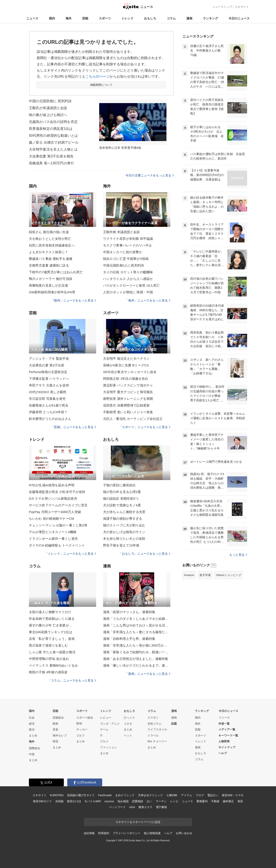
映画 (55, 724)
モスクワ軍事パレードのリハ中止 (128, 245)
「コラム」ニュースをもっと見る (72, 680)
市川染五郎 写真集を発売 (47, 399)
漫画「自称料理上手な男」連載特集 (129, 639)
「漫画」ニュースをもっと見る (148, 674)
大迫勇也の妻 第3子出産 (47, 365)
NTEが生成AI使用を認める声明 (52, 485)
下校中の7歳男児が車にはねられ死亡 (56, 272)
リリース (224, 718)
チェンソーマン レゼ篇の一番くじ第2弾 (58, 525)
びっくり (129, 718)
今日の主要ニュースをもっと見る (150, 175)
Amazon (189, 575)
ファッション (108, 747)
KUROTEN (57, 795)
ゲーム (104, 729)
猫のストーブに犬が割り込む (124, 525)
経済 (32, 724)
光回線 (59, 801)
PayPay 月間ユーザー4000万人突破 (55, 512)
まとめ (33, 735)
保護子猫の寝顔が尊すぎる (123, 519)
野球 (79, 724)
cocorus (109, 801)
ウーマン (161, 801)
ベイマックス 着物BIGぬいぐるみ (53, 665)
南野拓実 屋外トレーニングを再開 (128, 399)
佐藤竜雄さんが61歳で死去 (49, 405)
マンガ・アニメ (110, 724)
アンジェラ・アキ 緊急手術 (49, 359)
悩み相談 (123, 801)
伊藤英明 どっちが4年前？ (48, 412)
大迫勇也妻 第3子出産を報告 (51, 156)
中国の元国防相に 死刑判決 (50, 101)
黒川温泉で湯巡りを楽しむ (48, 645)
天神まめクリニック (151, 795)
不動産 (215, 801)
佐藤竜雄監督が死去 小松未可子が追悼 (57, 492)
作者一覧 (224, 724)
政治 (32, 729)
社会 (32, 718)
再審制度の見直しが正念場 (48, 285)
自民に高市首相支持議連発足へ (52, 245)
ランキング (210, 18)
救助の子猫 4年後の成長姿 (48, 672)
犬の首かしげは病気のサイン (124, 532)
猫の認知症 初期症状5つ (121, 498)
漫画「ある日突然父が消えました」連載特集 (136, 659)
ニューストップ (222, 7)
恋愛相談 (137, 801)
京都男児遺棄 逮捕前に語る (49, 265)
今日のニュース (239, 18)
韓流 (55, 741)
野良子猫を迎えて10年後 (121, 545)
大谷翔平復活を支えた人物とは (53, 149)
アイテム (186, 795)
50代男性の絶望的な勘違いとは (53, 136)
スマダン (153, 718)
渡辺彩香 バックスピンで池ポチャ (128, 385)
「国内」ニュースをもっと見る (74, 300)
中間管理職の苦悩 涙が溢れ (49, 659)
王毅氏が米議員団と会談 (48, 108)
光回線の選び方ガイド (81, 795)
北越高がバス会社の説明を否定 (53, 122)
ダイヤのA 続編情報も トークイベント (57, 545)
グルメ (104, 741)
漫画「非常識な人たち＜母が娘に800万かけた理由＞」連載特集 (137, 645)
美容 (240, 801)
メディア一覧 (227, 729)
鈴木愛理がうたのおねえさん (50, 419)
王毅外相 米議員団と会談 (122, 232)
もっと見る (238, 555)
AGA (132, 807)
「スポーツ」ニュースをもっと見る (145, 427)
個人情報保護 (152, 833)
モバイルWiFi (93, 801)
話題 (174, 724)
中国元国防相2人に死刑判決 (124, 265)
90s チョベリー (157, 741)
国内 (52, 18)
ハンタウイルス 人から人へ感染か (128, 279)
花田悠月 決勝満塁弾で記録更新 (126, 405)
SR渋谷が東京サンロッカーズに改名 (130, 372)
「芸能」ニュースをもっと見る (74, 427)
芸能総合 (58, 718)
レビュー (106, 718)
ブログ (200, 795)
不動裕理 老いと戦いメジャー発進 (128, 412)
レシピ (174, 801)
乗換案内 (202, 801)
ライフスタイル (157, 729)
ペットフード (117, 807)
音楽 (55, 729)
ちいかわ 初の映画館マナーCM (51, 519)
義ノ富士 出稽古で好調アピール (54, 142)
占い (149, 801)
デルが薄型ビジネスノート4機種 (53, 532)
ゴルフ (81, 735)
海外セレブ (60, 735)
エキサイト (242, 7)
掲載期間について (101, 85)
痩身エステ (145, 807)
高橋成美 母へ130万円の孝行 (51, 163)
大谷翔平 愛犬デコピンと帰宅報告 (128, 392)
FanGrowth (105, 795)
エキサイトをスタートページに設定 (138, 822)
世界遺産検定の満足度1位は (51, 129)
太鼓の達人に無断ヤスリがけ (50, 612)
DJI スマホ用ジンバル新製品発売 (53, 498)
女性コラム (154, 724)
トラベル (153, 735)
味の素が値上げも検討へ (48, 115)
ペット (128, 735)
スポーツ (105, 18)
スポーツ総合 (85, 718)
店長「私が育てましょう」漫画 (52, 639)
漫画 (189, 18)
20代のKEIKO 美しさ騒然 (48, 392)
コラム (171, 18)
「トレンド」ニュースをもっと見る (71, 554)
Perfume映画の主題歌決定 (48, 372)
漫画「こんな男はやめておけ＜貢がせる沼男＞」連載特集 (137, 625)
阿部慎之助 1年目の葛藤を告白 (126, 379)
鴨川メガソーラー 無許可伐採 (51, 279)
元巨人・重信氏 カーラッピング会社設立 (133, 419)
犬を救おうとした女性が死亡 (50, 239)
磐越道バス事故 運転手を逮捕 (51, 259)
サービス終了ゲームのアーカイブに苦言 (58, 505)
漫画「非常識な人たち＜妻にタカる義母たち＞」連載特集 (137, 632)
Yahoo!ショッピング (229, 575)
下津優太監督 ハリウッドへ (49, 379)
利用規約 (104, 833)
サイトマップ (227, 747)
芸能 (85, 18)
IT (101, 735)
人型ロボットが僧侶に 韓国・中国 (128, 292)
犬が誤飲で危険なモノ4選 (122, 505)
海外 (69, 18)
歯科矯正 (228, 801)
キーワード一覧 (228, 735)
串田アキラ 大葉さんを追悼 (49, 385)
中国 (32, 754)
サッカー (82, 729)
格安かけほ (74, 801)
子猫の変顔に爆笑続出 (119, 485)
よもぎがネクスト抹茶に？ (48, 252)
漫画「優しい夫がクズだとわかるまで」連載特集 (137, 665)
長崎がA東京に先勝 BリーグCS (126, 365)
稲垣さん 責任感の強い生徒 (49, 232)
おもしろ (150, 18)
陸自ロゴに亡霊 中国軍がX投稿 (126, 259)
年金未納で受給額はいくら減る (52, 619)
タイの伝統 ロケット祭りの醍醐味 (128, 272)
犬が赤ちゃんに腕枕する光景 (124, 512)
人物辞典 (224, 741)
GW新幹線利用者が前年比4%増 (52, 292)
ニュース (32, 18)
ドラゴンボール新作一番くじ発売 (53, 539)
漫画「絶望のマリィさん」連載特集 (129, 612)
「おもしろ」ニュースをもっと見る (145, 554)
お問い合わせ (184, 833)
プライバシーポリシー (127, 833)
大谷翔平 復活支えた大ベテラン (126, 359)
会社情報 (89, 833)
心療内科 (172, 795)
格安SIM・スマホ (233, 795)
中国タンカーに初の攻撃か (123, 252)
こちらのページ (98, 76)
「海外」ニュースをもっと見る (148, 300)
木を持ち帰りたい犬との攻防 (124, 539)
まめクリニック (125, 795)
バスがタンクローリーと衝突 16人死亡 (131, 285)
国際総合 (34, 748)
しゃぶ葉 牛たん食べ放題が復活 (52, 652)
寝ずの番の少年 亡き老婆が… (51, 625)
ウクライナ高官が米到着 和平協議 (128, 239)
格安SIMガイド (42, 801)
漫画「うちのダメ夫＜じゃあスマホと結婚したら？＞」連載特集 (137, 619)
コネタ (128, 724)
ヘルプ (223, 753)
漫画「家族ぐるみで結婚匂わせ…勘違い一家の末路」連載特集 (137, 652)
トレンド (127, 18)
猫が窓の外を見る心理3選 (122, 492)
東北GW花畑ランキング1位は (51, 632)
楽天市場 (205, 575)
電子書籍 (161, 807)
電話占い (213, 795)
